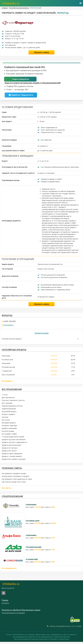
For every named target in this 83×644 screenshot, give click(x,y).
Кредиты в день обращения (12, 455)
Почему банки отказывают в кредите (16, 478)
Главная (5, 8)
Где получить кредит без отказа (14, 484)
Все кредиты (7, 382)
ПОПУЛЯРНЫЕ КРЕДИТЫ (15, 351)
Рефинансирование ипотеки (12, 407)
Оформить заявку (41, 52)
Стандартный (7, 372)
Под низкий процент (9, 413)
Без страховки (7, 405)
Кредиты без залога (9, 452)
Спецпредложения (13, 498)
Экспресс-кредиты (8, 416)
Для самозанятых (8, 399)
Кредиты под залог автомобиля (14, 441)
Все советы (7, 490)
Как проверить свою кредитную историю (17, 481)
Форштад (63, 13)
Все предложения (12, 391)
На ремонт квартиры (9, 427)
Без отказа (6, 421)
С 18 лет (5, 396)
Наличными (6, 357)
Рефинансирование (9, 410)
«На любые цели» (33, 523)
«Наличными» (31, 507)
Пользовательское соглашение (13, 615)
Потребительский (8, 368)
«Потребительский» (34, 549)
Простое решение (8, 376)
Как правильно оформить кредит (14, 475)
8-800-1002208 (10, 322)
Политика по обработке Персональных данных (21, 612)
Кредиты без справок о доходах (14, 461)
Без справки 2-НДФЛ (9, 435)
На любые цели (7, 361)
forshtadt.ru (9, 326)
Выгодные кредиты (9, 424)
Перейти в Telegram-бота (21, 95)
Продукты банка (42, 334)
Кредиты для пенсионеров (11, 447)
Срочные (5, 419)
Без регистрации (8, 433)
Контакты (5, 605)
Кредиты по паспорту (10, 449)
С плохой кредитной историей (13, 438)
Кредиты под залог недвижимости (14, 444)
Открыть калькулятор (20, 79)
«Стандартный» (32, 561)
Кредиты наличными (9, 430)
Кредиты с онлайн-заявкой (12, 458)
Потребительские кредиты (19, 8)
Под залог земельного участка (13, 402)
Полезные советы (12, 470)
